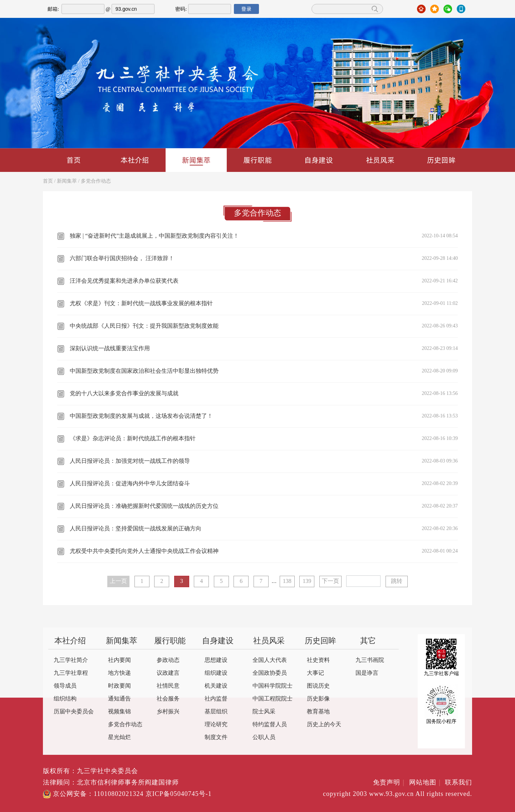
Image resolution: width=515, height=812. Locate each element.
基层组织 (216, 712)
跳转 (397, 581)
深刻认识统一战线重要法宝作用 (110, 349)
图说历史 (318, 686)
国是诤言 (367, 673)
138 (287, 581)
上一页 (118, 581)
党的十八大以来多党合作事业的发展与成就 (124, 394)
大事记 (315, 673)
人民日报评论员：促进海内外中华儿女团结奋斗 (130, 484)
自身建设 (319, 160)
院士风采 (264, 712)
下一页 (330, 581)
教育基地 (318, 712)
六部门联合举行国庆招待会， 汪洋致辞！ (122, 259)
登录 (246, 9)
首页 (74, 160)
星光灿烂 (119, 737)
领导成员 (65, 686)
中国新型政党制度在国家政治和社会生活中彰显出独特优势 (144, 371)
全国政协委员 (270, 673)
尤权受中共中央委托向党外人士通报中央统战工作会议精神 (144, 551)
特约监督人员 (270, 725)
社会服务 (168, 699)
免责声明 (390, 783)
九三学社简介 (71, 660)
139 (307, 581)
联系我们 (458, 783)
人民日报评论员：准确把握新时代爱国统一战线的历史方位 (144, 506)
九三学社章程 (71, 673)
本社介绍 (135, 160)
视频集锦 (119, 712)
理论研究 (216, 725)
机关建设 (216, 686)
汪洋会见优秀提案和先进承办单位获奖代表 (124, 281)
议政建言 (168, 673)
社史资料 (318, 660)
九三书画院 (370, 660)
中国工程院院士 (273, 699)
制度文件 (216, 737)
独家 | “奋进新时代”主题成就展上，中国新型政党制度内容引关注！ (154, 236)
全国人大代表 (270, 660)
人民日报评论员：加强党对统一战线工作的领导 (130, 461)
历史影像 (318, 699)
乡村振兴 (168, 712)
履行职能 (257, 160)
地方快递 (119, 673)
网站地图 (426, 783)
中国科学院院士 (273, 686)
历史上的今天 (324, 725)
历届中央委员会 (74, 712)
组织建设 (216, 673)
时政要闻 (119, 686)
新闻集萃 (196, 160)
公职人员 (264, 737)
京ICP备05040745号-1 (179, 794)
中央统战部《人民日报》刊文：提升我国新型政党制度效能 (144, 326)
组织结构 (65, 699)
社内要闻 (119, 660)
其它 (368, 641)
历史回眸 (441, 160)
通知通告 (119, 699)
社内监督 (216, 699)
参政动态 (168, 660)
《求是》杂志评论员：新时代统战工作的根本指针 (133, 439)
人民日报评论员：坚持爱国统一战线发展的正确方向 (136, 529)
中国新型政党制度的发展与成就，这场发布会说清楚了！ (141, 416)
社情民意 (168, 686)
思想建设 (216, 660)
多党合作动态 (96, 181)
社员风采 (380, 160)
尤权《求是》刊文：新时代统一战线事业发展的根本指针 (141, 304)
